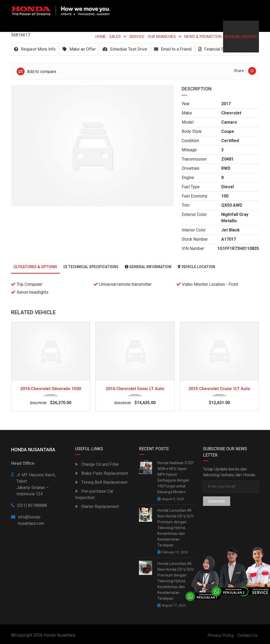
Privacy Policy (221, 635)
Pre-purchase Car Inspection (94, 494)
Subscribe (217, 501)
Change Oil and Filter (97, 464)
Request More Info (35, 49)
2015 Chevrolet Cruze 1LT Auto (219, 389)
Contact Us (248, 635)
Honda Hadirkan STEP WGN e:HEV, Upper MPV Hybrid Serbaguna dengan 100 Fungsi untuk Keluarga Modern (176, 477)
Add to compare (36, 71)
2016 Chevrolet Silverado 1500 (51, 389)
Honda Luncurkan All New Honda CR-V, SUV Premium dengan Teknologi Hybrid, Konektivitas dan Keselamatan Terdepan (176, 528)
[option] (92, 146)
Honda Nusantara (59, 635)
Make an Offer (79, 49)
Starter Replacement (97, 507)
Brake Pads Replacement (102, 473)
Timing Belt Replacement (101, 482)
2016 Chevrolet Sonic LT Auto (135, 389)
